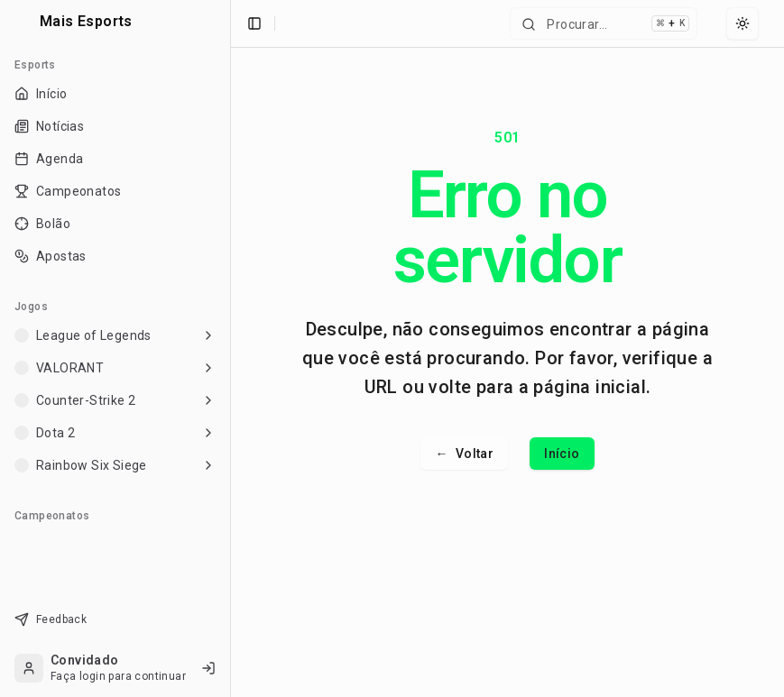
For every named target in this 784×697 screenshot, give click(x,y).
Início (562, 454)
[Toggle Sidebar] (230, 348)
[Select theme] (742, 23)
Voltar (464, 454)
